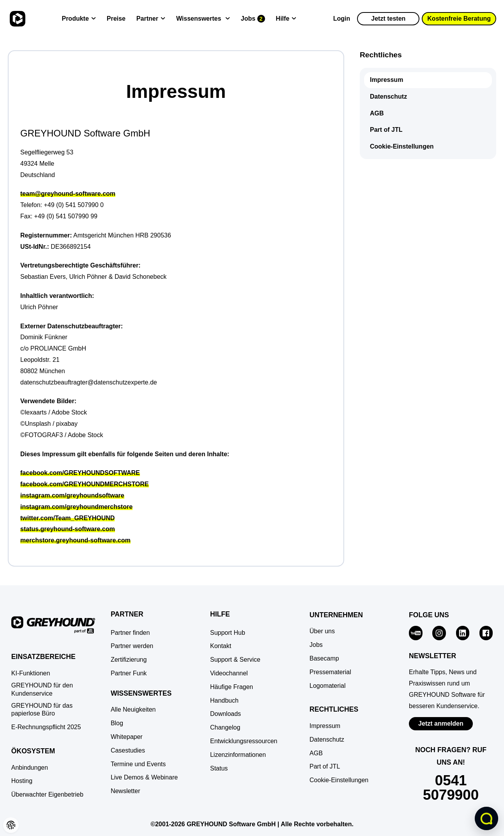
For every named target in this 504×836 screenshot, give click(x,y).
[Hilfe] (286, 19)
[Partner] (151, 19)
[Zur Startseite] (17, 19)
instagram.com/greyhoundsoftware (72, 495)
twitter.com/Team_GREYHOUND (67, 518)
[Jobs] (253, 19)
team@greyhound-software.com (68, 194)
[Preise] (116, 19)
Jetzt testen (388, 19)
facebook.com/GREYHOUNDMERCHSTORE (85, 484)
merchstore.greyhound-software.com (75, 540)
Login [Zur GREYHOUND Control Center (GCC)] (342, 19)
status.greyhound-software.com (68, 529)
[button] (11, 825)
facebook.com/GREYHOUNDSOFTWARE (80, 473)
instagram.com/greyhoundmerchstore (76, 507)
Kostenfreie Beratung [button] (459, 19)
